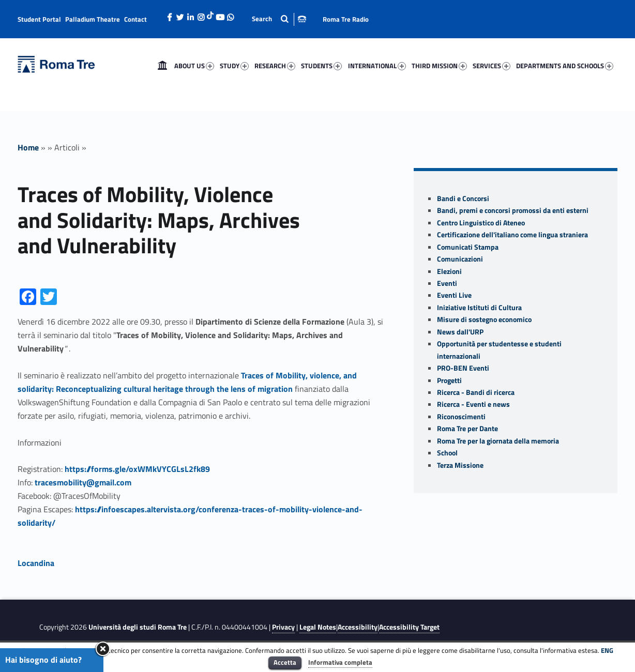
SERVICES (492, 66)
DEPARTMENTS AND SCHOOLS (565, 66)
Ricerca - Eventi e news (473, 404)
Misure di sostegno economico (484, 319)
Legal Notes (318, 627)
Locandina (36, 563)
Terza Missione (460, 465)
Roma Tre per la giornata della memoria (498, 441)
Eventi (447, 283)
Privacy (283, 627)
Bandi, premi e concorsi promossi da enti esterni (513, 210)
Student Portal (39, 19)
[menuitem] (162, 66)
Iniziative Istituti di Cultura (479, 308)
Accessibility (358, 627)
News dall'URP (460, 332)
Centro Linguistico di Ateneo (481, 223)
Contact (135, 19)
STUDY (234, 66)
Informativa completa (340, 662)
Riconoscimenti (461, 417)
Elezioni (449, 271)
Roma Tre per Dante (467, 429)
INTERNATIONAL (377, 66)
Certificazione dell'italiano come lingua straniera (512, 235)
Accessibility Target (409, 627)
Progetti (449, 380)
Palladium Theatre (93, 19)
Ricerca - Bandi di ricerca (476, 392)
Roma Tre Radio (346, 19)
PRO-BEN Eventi (463, 368)
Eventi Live (454, 295)
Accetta (285, 662)
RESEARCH (275, 66)
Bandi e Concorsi (463, 198)
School (447, 453)
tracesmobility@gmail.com (83, 482)
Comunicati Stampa (468, 247)
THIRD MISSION (439, 66)
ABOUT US (194, 66)
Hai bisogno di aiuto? (43, 660)
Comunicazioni (460, 259)
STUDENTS (321, 66)
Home (162, 66)
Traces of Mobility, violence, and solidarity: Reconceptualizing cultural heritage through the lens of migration (187, 382)
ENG (607, 650)
